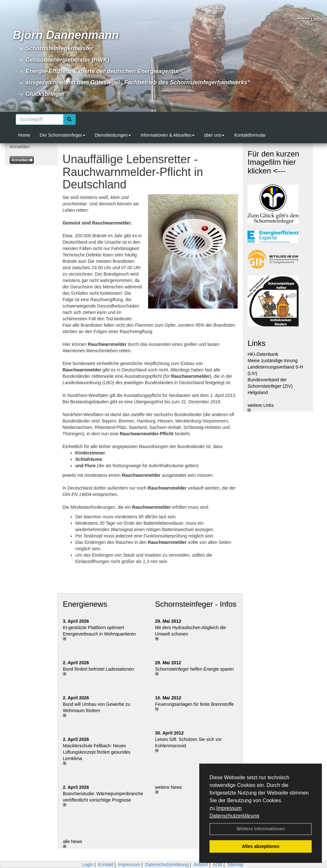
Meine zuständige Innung (272, 361)
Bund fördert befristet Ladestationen (99, 669)
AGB (217, 864)
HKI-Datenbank (263, 354)
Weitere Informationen (261, 829)
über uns (214, 135)
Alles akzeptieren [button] (261, 846)
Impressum (229, 808)
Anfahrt (201, 864)
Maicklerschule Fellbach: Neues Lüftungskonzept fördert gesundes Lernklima (97, 752)
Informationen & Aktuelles (167, 135)
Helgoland (258, 392)
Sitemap (235, 864)
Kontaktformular (250, 135)
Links (256, 343)
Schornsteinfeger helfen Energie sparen (195, 669)
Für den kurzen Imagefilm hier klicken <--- (273, 162)
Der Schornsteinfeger (62, 135)
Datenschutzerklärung (234, 816)
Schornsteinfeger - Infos (196, 604)
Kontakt (106, 864)
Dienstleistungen (113, 135)
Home (24, 135)
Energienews (85, 604)
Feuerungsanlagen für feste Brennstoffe (194, 704)
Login (87, 864)
